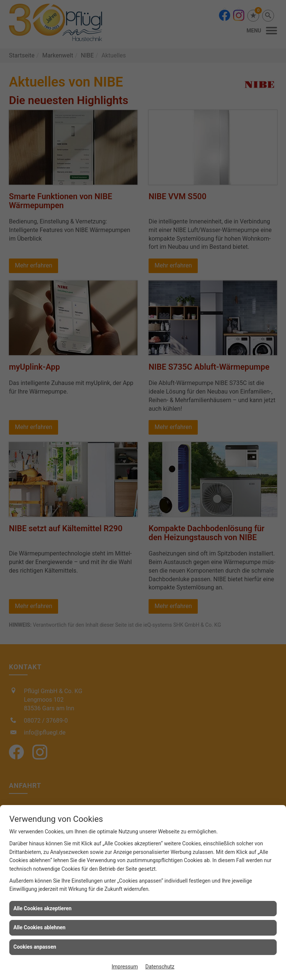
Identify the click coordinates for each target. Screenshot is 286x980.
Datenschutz (160, 967)
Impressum (125, 967)
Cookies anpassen (35, 947)
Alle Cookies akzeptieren (42, 908)
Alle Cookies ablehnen (39, 927)
